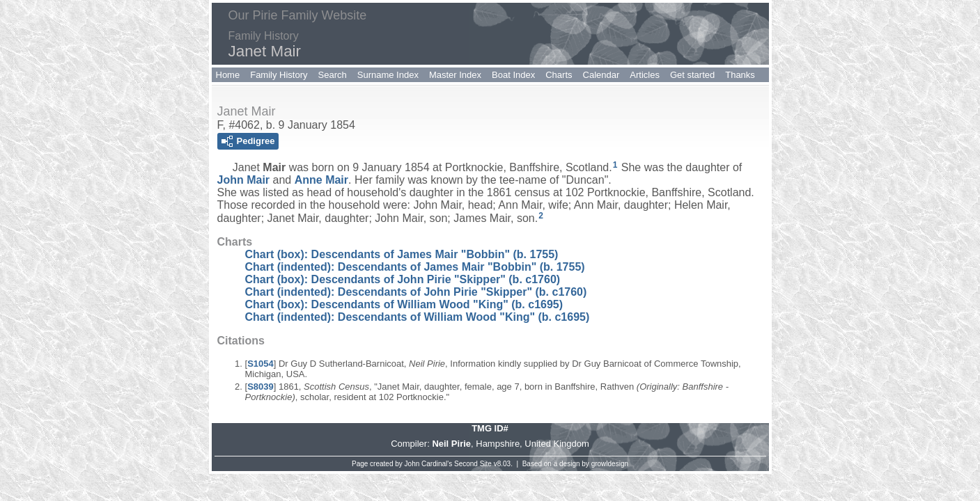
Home (228, 75)
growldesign (610, 464)
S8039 (260, 387)
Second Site (473, 464)
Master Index (455, 75)
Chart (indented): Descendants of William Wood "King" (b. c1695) (418, 317)
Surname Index (388, 75)
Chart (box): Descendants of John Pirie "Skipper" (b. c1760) (403, 279)
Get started (692, 75)
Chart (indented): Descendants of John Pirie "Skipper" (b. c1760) (416, 292)
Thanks (740, 75)
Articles (645, 75)
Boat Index (513, 75)
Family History (279, 75)
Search (333, 75)
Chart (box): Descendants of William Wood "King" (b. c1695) (404, 304)
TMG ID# (490, 428)
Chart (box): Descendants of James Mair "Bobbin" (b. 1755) (402, 254)
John (244, 180)
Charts (559, 75)
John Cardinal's (429, 464)
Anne (321, 180)
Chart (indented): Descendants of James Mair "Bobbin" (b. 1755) (415, 267)
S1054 (260, 364)
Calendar (601, 75)
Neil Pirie (451, 444)
